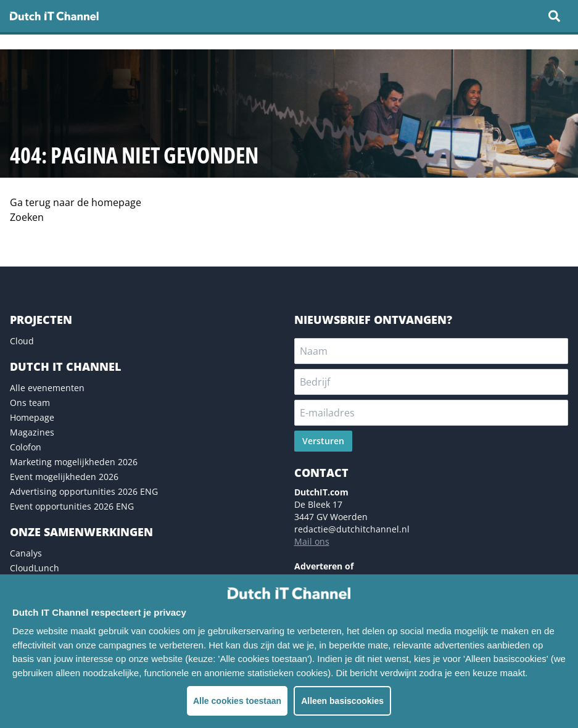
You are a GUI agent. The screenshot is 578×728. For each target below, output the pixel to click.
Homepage (32, 417)
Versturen (323, 441)
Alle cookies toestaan (237, 701)
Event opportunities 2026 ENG (72, 506)
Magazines (32, 432)
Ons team (30, 403)
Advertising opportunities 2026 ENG (84, 491)
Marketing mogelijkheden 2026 (74, 462)
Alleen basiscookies (342, 701)
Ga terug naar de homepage (76, 202)
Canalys (26, 553)
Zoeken (27, 217)
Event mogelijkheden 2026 (64, 477)
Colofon (26, 447)
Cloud (22, 341)
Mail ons (312, 541)
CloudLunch (35, 568)
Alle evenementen (47, 388)
